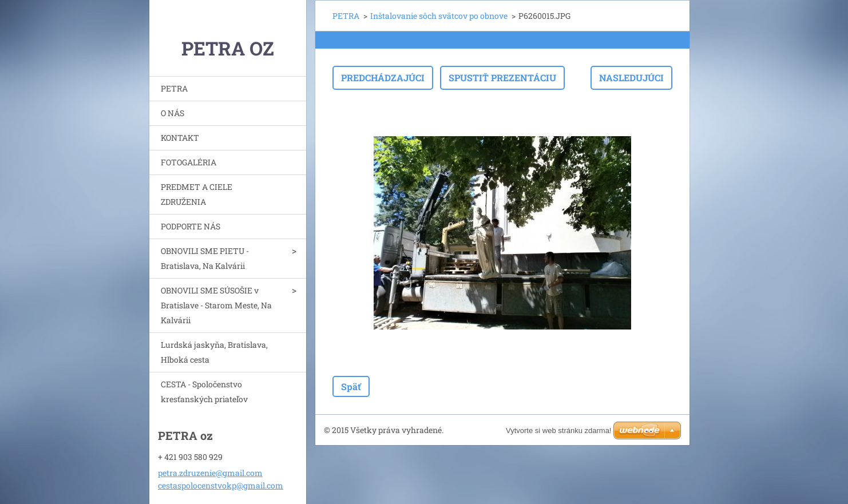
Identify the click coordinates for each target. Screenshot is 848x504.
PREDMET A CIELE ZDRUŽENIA (197, 194)
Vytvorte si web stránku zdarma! (558, 430)
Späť (351, 386)
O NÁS (173, 113)
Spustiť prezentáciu (502, 78)
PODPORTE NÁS (191, 226)
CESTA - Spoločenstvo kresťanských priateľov (204, 392)
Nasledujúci (631, 78)
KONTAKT (180, 138)
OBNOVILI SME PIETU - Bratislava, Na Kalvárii (205, 258)
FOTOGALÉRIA (189, 162)
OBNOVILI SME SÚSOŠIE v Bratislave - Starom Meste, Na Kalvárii (216, 305)
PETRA (174, 88)
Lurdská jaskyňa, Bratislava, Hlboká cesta (214, 352)
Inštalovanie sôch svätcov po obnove (439, 16)
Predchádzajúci (383, 78)
